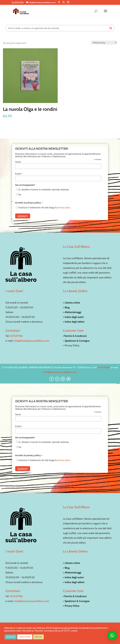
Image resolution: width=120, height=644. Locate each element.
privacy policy (64, 208)
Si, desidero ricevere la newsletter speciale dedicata (44, 190)
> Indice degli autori (73, 317)
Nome (18, 162)
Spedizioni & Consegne (77, 341)
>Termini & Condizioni (75, 336)
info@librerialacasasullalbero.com (31, 341)
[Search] (111, 28)
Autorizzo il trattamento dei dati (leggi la (44, 208)
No (20, 195)
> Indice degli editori (74, 322)
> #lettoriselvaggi (72, 312)
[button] (112, 636)
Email (19, 174)
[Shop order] (104, 43)
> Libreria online (71, 303)
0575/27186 (16, 336)
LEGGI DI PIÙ (25, 637)
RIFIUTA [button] (38, 637)
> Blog (66, 307)
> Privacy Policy (71, 606)
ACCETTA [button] (11, 637)
